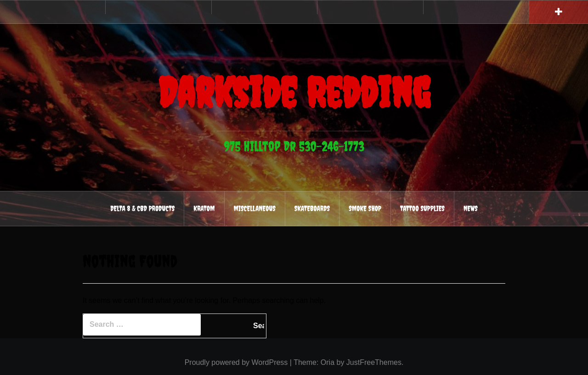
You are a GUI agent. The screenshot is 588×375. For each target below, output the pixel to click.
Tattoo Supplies (422, 208)
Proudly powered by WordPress (236, 362)
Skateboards (312, 208)
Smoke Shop (365, 208)
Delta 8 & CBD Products (142, 208)
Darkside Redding (294, 92)
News (471, 208)
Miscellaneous (255, 208)
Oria (328, 362)
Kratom (204, 208)
